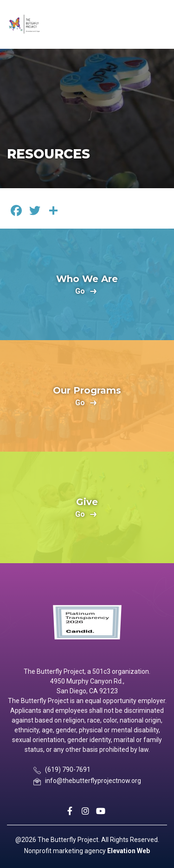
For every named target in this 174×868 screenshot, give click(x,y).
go (80, 292)
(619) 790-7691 (68, 769)
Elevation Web (129, 851)
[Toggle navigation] (159, 24)
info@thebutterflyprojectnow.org (93, 781)
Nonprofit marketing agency (65, 851)
